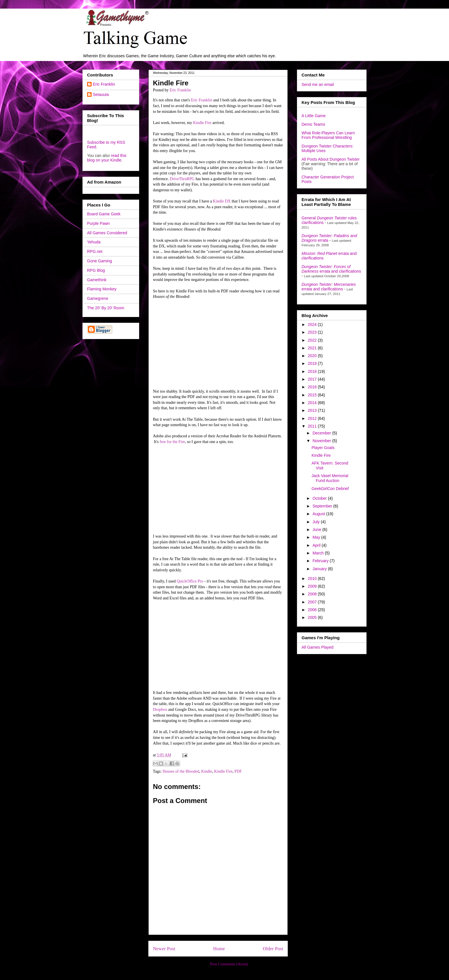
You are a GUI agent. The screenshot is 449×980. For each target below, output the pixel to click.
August (319, 514)
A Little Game (314, 116)
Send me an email (318, 84)
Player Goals (323, 448)
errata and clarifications (331, 269)
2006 (313, 610)
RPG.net (95, 251)
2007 (313, 602)
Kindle (207, 771)
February (321, 561)
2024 (313, 324)
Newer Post (164, 949)
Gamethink (97, 280)
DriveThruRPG (182, 179)
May (317, 537)
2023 (313, 332)
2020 (313, 356)
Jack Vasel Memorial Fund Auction (330, 478)
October (320, 498)
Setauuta (101, 95)
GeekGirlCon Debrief (330, 489)
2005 (313, 617)
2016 (313, 387)
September (323, 506)
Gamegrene (98, 298)
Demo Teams (313, 124)
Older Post (273, 949)
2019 (313, 363)
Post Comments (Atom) (229, 964)
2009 (313, 586)
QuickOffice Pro (190, 581)
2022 (313, 340)
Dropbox (160, 710)
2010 (313, 578)
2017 (313, 379)
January (320, 569)
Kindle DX (222, 201)
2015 (313, 395)
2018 (313, 371)
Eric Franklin (202, 100)
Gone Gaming (100, 261)
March (319, 553)
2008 (313, 594)
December (322, 433)
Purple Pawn (98, 223)
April (317, 545)
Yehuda (94, 242)
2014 (313, 403)
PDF (238, 771)
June (317, 530)
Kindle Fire (202, 123)
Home (219, 949)
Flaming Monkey (102, 289)
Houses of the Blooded (181, 771)
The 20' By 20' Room (106, 308)
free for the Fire (172, 442)
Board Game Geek (104, 214)
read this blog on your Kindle (107, 158)
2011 (313, 426)
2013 (313, 410)
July (317, 522)
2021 (313, 348)
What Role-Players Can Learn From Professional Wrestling (328, 135)
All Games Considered (107, 233)
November (322, 441)
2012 (313, 418)
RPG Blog (96, 270)
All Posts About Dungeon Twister (331, 159)
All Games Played (317, 647)
